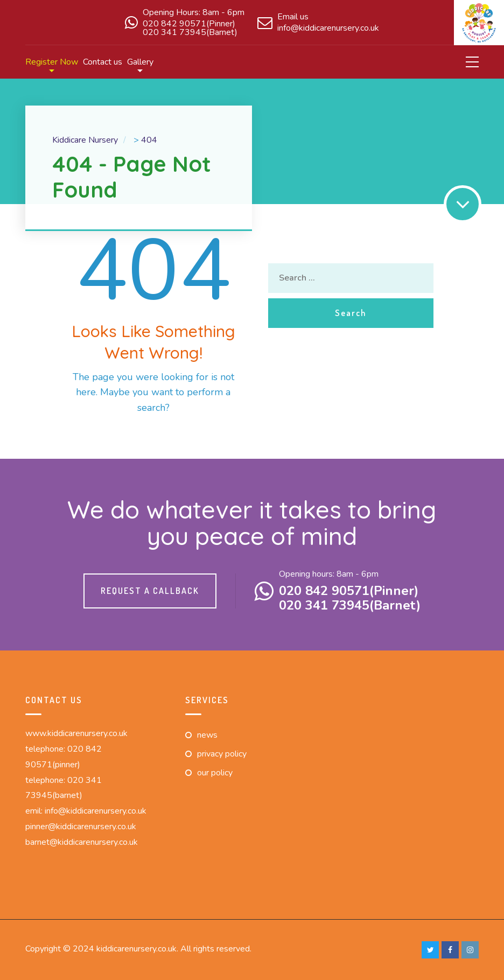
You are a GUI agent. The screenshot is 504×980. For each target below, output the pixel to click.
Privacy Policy (222, 754)
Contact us (103, 62)
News (207, 735)
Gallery (140, 62)
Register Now (52, 62)
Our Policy (215, 773)
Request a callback (150, 591)
